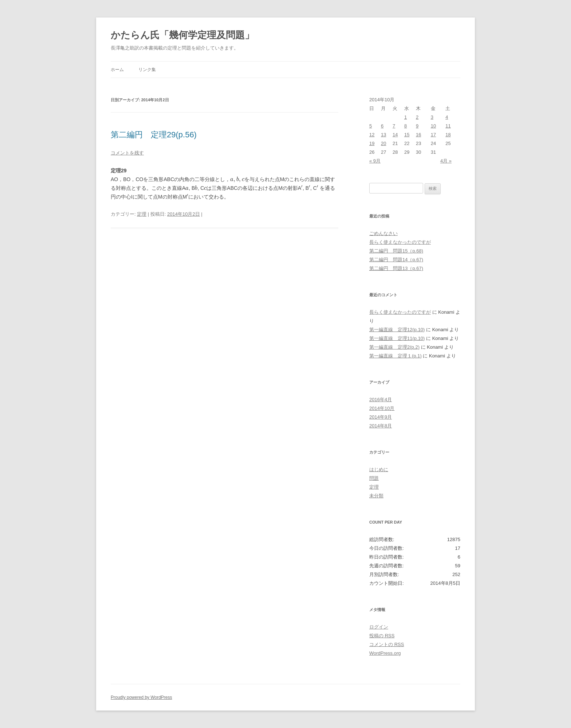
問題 (374, 478)
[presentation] (237, 180)
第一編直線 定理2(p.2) (394, 347)
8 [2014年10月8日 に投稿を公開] (405, 126)
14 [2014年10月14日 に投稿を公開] (395, 135)
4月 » (446, 161)
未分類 (376, 496)
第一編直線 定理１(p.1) (395, 356)
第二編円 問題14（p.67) (396, 260)
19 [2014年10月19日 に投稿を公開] (372, 143)
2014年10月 (382, 408)
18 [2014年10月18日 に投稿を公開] (448, 135)
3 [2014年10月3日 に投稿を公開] (432, 117)
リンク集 (147, 70)
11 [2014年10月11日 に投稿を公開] (448, 126)
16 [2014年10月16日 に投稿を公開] (418, 135)
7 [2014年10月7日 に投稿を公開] (394, 126)
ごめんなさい (383, 233)
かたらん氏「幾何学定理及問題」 (182, 35)
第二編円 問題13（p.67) (396, 268)
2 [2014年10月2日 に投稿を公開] (417, 117)
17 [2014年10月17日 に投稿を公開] (433, 135)
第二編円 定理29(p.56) (154, 135)
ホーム (117, 70)
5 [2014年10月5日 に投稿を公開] (371, 126)
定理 (142, 214)
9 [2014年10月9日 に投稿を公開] (417, 126)
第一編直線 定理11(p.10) (397, 338)
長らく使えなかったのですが (400, 242)
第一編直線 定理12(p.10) (397, 330)
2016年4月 (381, 400)
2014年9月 (381, 417)
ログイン (379, 627)
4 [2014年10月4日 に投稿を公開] (447, 117)
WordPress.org (385, 653)
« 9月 (375, 161)
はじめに (379, 469)
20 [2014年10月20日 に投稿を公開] (383, 143)
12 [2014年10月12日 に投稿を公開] (372, 135)
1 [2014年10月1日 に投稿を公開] (405, 117)
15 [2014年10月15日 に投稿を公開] (407, 135)
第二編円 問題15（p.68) (396, 251)
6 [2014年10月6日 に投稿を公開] (382, 126)
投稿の (382, 636)
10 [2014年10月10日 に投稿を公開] (433, 126)
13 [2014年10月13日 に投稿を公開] (383, 135)
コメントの (387, 644)
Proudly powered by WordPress (141, 697)
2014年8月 (381, 426)
